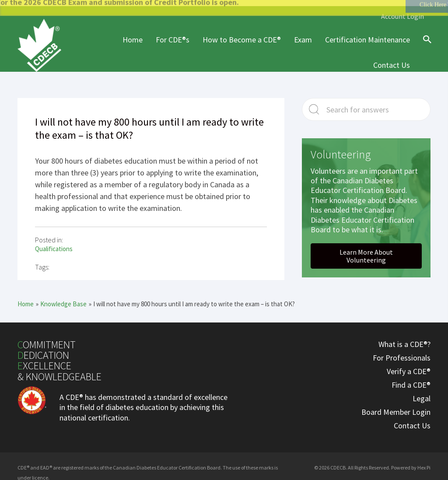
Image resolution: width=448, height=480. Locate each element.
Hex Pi (424, 462)
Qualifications (54, 244)
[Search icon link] (425, 42)
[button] (366, 251)
